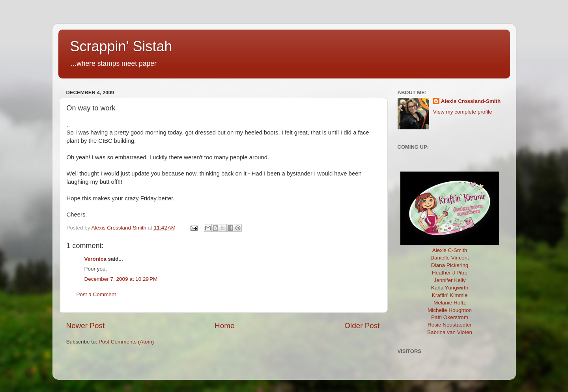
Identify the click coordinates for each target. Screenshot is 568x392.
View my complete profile (463, 112)
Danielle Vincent (449, 258)
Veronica (95, 259)
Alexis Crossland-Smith (471, 101)
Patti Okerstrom (450, 317)
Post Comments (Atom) (126, 342)
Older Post (362, 326)
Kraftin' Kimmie (450, 295)
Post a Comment (96, 294)
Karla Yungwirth (450, 288)
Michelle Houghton (450, 310)
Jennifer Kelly (449, 280)
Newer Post (86, 326)
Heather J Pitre (450, 273)
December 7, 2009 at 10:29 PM (121, 279)
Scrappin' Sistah (121, 46)
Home (224, 326)
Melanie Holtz (450, 303)
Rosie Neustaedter (450, 325)
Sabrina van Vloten (450, 332)
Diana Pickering (450, 265)
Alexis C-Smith (450, 250)
